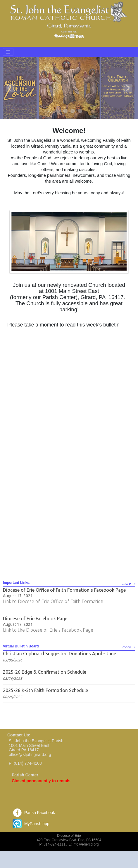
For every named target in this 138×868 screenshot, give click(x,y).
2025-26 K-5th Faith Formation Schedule (45, 690)
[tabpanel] (69, 88)
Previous (10, 88)
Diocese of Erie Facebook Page (35, 619)
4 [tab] (80, 111)
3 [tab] (73, 111)
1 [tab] (58, 111)
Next (128, 88)
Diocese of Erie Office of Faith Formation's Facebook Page (64, 590)
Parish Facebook (40, 813)
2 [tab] (66, 111)
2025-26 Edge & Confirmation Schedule (45, 672)
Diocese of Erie (69, 836)
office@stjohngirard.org (30, 755)
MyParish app (37, 824)
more (126, 583)
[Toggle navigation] (8, 52)
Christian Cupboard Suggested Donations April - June (59, 654)
